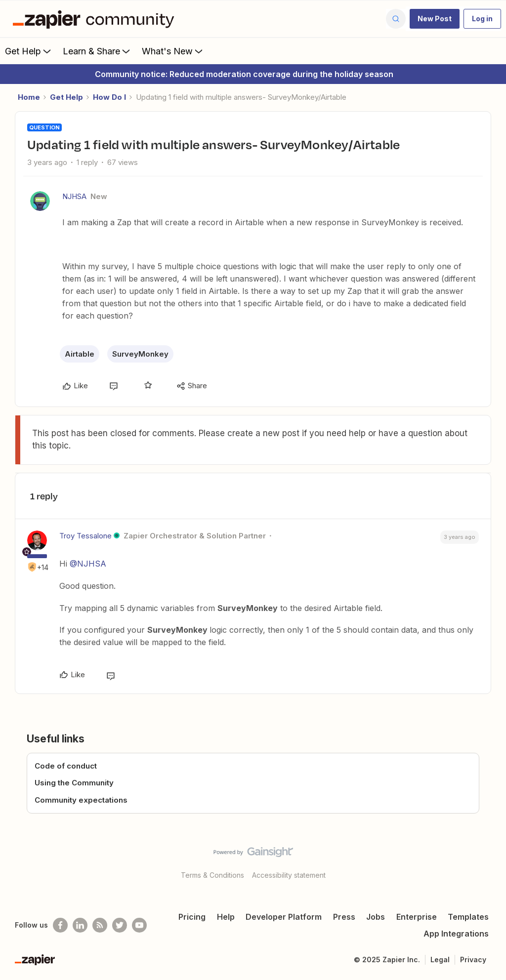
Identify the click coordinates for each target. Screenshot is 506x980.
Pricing (192, 917)
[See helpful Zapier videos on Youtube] (139, 925)
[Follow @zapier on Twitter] (120, 925)
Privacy (473, 960)
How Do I (109, 97)
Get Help (29, 51)
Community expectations (81, 800)
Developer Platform (284, 917)
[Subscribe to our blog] (100, 925)
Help (226, 917)
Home (29, 97)
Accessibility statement (289, 875)
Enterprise (417, 917)
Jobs (376, 917)
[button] (435, 19)
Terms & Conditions (212, 875)
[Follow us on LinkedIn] (80, 925)
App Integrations (456, 934)
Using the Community (74, 783)
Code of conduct (66, 766)
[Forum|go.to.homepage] (96, 19)
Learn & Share (97, 51)
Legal (440, 960)
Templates (468, 917)
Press (344, 917)
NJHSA (74, 196)
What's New (173, 51)
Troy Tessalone (85, 536)
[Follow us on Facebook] (60, 925)
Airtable (80, 354)
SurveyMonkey (140, 354)
